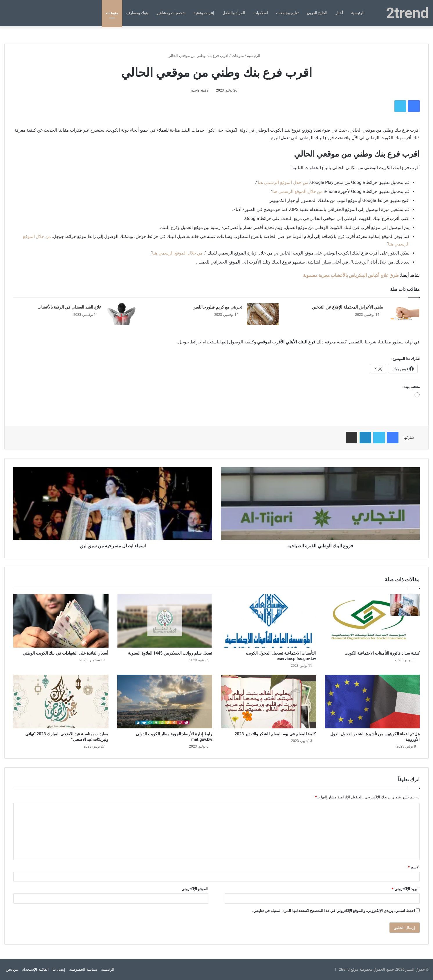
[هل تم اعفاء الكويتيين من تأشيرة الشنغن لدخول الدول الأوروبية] (372, 702)
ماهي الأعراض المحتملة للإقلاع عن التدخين (347, 307)
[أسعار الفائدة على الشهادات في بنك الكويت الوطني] (61, 621)
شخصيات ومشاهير (171, 13)
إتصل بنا (59, 969)
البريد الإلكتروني (406, 889)
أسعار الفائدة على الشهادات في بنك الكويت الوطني (65, 653)
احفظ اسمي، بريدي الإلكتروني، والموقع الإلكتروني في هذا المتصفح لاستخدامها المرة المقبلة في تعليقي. (334, 911)
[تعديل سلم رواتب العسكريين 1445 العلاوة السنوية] (165, 621)
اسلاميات (261, 13)
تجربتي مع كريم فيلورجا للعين (217, 307)
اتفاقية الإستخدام (35, 969)
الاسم (414, 867)
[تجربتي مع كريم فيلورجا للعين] (263, 314)
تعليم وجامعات (287, 13)
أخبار (339, 13)
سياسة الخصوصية (83, 969)
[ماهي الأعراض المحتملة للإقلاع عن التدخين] (403, 314)
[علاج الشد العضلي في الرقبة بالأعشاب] (122, 314)
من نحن (12, 969)
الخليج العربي (317, 13)
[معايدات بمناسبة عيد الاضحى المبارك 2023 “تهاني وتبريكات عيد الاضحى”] (61, 702)
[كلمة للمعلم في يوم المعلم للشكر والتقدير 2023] (268, 702)
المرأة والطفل (234, 13)
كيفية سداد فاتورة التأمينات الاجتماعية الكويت (382, 653)
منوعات (112, 13)
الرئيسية (358, 13)
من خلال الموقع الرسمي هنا (283, 182)
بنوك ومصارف (137, 13)
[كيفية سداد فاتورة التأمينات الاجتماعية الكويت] (372, 621)
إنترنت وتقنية (204, 13)
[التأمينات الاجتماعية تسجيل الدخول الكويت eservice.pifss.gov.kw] (268, 621)
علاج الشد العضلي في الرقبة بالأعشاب (69, 307)
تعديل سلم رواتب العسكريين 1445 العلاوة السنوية (170, 653)
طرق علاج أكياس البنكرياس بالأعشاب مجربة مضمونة (351, 275)
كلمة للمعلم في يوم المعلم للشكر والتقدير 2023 (275, 734)
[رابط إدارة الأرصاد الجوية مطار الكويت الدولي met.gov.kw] (165, 702)
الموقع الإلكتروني (195, 889)
